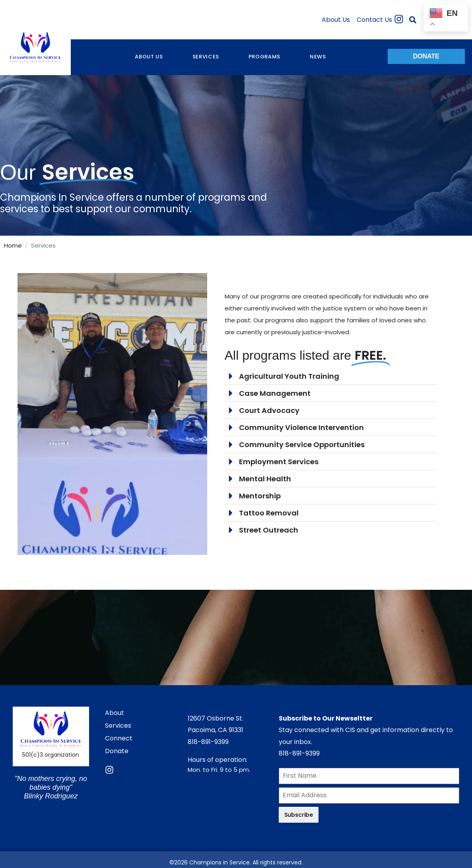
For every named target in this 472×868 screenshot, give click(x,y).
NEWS (318, 57)
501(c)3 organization (51, 755)
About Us (149, 57)
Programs (264, 57)
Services (206, 57)
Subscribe (299, 815)
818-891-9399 (208, 742)
